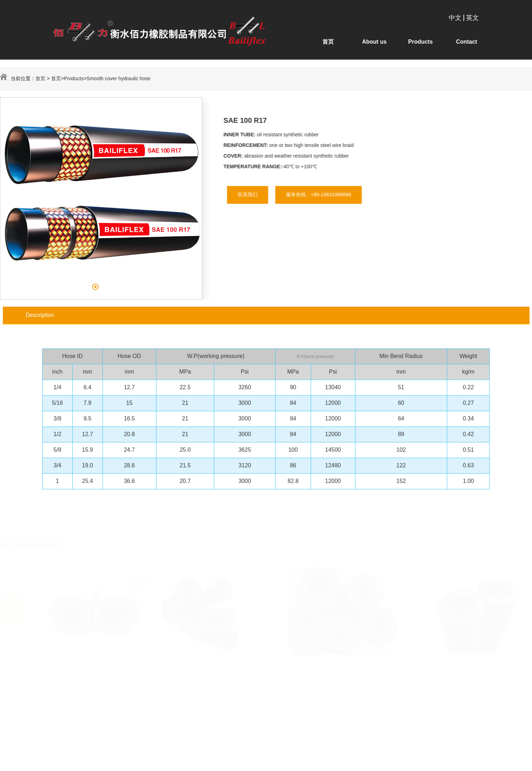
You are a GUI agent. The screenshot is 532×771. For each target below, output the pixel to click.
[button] (94, 287)
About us (374, 42)
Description (40, 315)
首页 (329, 42)
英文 (472, 17)
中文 (455, 17)
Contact (466, 42)
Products (420, 42)
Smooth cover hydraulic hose (119, 78)
